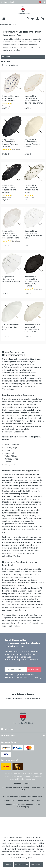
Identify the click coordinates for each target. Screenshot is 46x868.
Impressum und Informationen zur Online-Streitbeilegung (23, 806)
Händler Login (8, 2)
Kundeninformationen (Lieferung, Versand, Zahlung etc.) (23, 789)
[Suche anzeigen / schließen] (28, 19)
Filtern (6, 57)
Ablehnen (8, 865)
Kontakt (27, 784)
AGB (38, 800)
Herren (5, 577)
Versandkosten (10, 776)
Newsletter (32, 615)
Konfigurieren (37, 865)
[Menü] (2, 19)
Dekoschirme (26, 577)
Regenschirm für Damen (28, 575)
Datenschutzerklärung (32, 678)
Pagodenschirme (10, 580)
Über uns (18, 784)
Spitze (34, 580)
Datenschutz (9, 800)
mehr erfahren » (16, 50)
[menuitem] (13, 19)
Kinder (16, 577)
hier (24, 610)
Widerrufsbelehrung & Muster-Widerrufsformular (22, 796)
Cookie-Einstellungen (26, 800)
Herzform (21, 583)
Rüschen (6, 583)
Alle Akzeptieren (21, 865)
